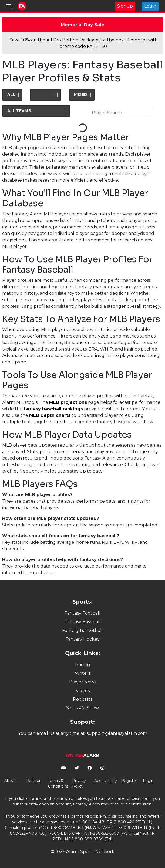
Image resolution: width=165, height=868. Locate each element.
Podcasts (83, 699)
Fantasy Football (83, 613)
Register (129, 781)
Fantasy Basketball (83, 630)
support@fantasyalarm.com (117, 733)
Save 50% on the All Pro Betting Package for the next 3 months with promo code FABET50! (84, 43)
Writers (83, 673)
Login (150, 6)
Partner (33, 781)
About (10, 781)
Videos (83, 691)
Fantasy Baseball (83, 622)
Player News (83, 682)
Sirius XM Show (83, 708)
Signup (125, 6)
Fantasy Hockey (83, 639)
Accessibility (106, 781)
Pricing (83, 665)
